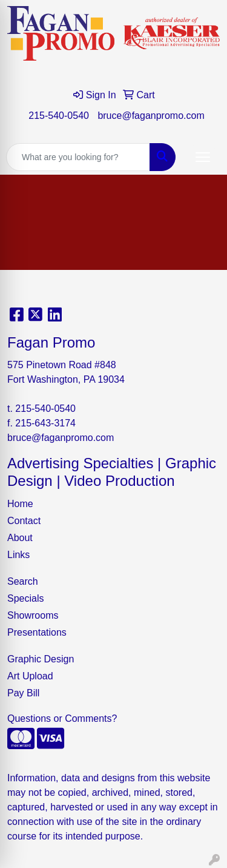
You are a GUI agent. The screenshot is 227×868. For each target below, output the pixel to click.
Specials (25, 598)
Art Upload (30, 676)
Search (23, 581)
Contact (24, 521)
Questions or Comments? (62, 718)
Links (18, 555)
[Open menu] (203, 157)
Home (20, 504)
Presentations (37, 632)
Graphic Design (41, 659)
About (20, 538)
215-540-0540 (59, 116)
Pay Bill (23, 693)
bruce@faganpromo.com (151, 116)
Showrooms (33, 615)
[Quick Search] (78, 157)
